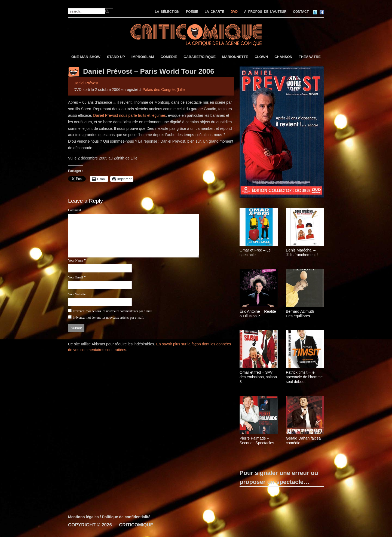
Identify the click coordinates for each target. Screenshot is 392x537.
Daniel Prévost (86, 83)
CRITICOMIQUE (136, 525)
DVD (234, 12)
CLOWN (261, 57)
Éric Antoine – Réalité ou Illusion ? (258, 314)
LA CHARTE (215, 12)
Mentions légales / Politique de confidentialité (109, 517)
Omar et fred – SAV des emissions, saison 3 (258, 377)
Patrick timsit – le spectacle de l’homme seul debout (304, 377)
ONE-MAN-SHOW (86, 57)
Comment (74, 210)
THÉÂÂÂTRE (310, 57)
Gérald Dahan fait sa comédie (303, 441)
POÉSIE (192, 12)
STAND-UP (116, 57)
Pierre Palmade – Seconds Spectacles (257, 441)
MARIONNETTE (235, 57)
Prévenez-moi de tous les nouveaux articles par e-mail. (108, 318)
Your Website (77, 294)
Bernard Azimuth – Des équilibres (301, 314)
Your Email (76, 277)
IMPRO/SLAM (143, 57)
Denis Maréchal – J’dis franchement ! (302, 252)
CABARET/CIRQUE (200, 57)
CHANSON (283, 57)
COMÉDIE (169, 57)
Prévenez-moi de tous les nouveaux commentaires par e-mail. (113, 311)
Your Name (76, 260)
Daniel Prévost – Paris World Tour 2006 (149, 71)
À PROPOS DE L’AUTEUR (265, 12)
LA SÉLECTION (167, 12)
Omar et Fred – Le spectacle (255, 252)
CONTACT (301, 12)
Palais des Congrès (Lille (164, 90)
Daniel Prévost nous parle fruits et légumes (129, 115)
